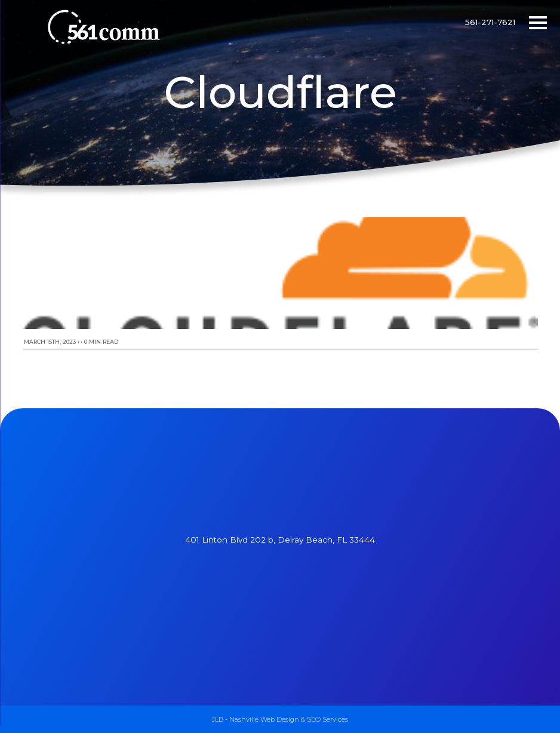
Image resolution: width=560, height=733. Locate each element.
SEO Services (327, 719)
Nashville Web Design (264, 719)
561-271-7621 (490, 22)
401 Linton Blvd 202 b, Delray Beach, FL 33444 (280, 540)
